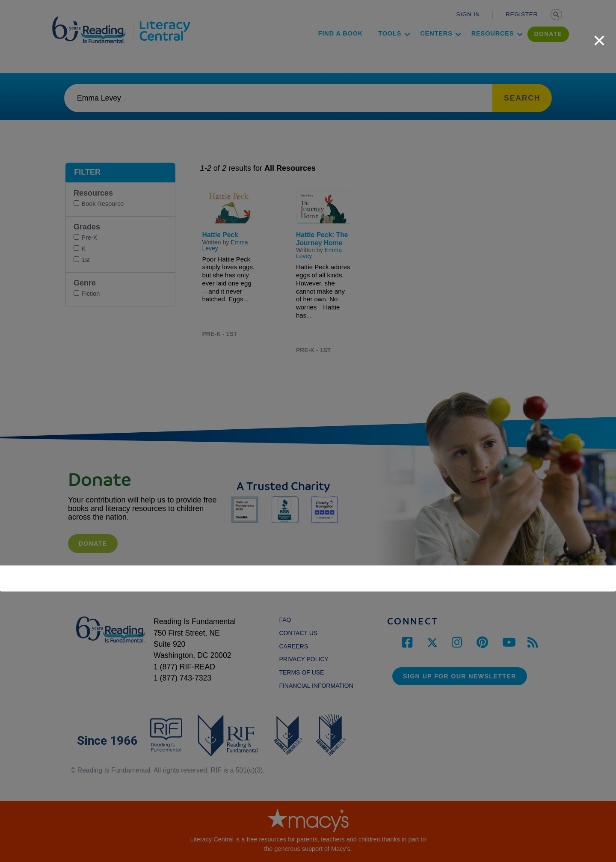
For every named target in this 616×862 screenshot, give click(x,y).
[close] (599, 36)
